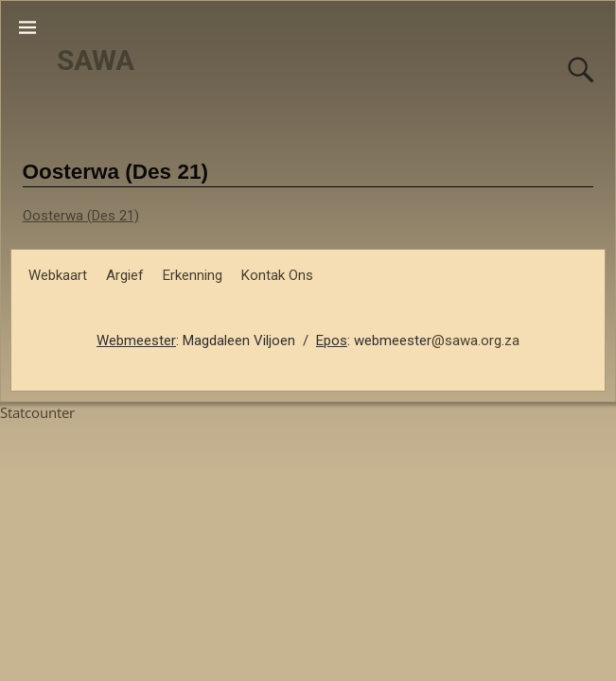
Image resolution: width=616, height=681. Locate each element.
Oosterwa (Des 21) (81, 216)
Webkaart (58, 275)
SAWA (96, 60)
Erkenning (193, 275)
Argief (125, 275)
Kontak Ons (277, 275)
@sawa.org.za (475, 340)
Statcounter (37, 412)
